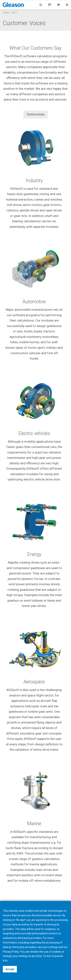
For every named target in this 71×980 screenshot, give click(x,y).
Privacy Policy (11, 952)
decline (35, 952)
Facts (14, 12)
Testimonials (35, 114)
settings (23, 956)
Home (6, 12)
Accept (10, 969)
